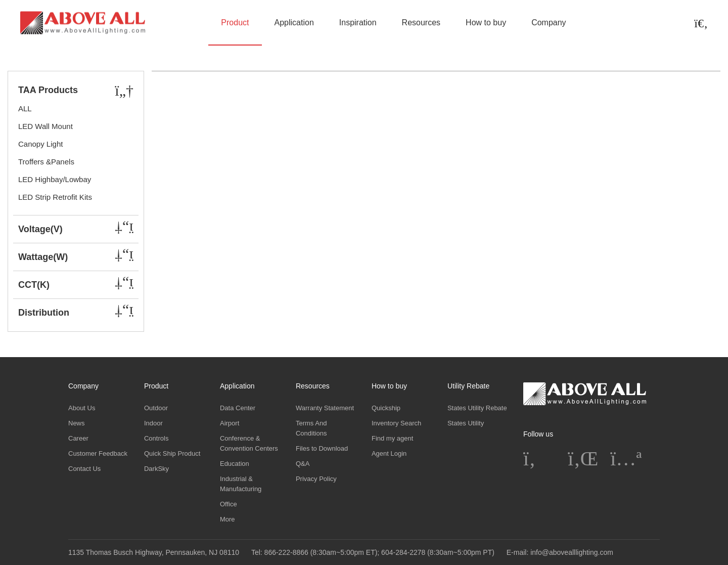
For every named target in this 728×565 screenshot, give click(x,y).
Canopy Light (40, 144)
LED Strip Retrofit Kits (55, 197)
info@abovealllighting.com (572, 552)
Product (235, 23)
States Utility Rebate (477, 408)
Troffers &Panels (46, 162)
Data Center (238, 408)
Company (549, 23)
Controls (156, 438)
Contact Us (84, 469)
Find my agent (392, 438)
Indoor (153, 423)
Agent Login (389, 453)
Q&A (303, 464)
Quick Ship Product (172, 453)
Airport (230, 423)
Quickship (386, 408)
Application (294, 23)
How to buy (486, 23)
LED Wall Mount (45, 126)
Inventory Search (396, 423)
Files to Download (322, 448)
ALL (25, 108)
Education (235, 464)
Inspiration (358, 23)
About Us (82, 408)
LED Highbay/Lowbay (55, 179)
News (77, 423)
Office (229, 504)
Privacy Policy (316, 479)
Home (30, 66)
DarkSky (156, 469)
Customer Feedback (98, 453)
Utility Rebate (468, 386)
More (227, 519)
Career (78, 438)
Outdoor (156, 408)
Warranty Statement (325, 408)
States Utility (466, 423)
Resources (421, 23)
